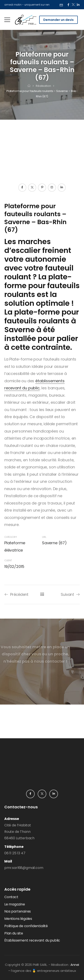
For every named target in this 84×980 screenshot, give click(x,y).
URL (44, 537)
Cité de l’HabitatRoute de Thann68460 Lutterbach (19, 832)
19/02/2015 (14, 566)
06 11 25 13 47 (15, 853)
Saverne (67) (54, 543)
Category (11, 537)
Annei (75, 965)
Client (8, 560)
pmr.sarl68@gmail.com (24, 868)
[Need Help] (61, 5)
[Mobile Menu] (7, 20)
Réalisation (43, 86)
